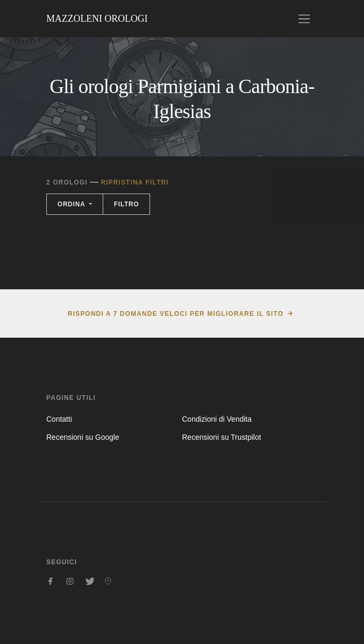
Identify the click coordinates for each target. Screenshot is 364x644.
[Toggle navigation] (304, 19)
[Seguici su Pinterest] (108, 581)
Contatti (59, 419)
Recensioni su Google (83, 437)
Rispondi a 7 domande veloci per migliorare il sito (175, 314)
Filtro (126, 204)
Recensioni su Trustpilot (222, 437)
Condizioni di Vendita (217, 419)
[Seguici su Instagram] (70, 581)
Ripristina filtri (135, 182)
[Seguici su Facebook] (51, 581)
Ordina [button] (72, 204)
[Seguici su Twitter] (89, 581)
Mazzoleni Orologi (97, 19)
